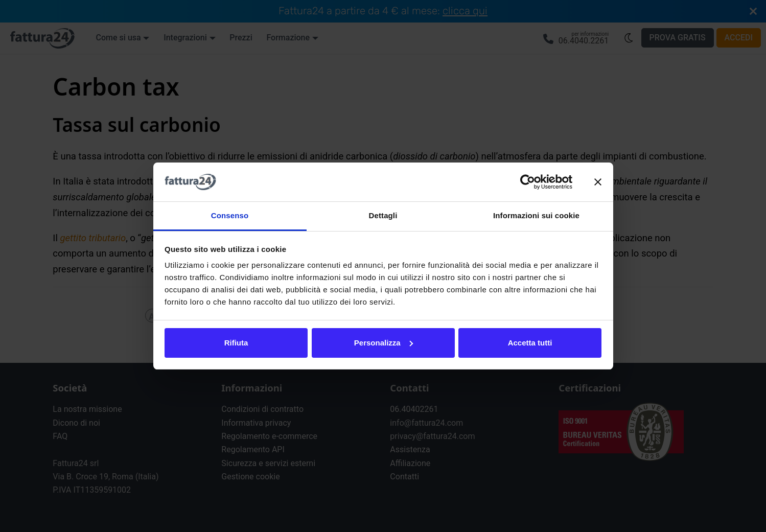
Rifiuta (236, 343)
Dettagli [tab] (383, 215)
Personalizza (384, 343)
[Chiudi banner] (598, 182)
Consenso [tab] (230, 215)
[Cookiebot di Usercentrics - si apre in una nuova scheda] (528, 182)
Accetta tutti (530, 343)
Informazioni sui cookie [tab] (536, 215)
